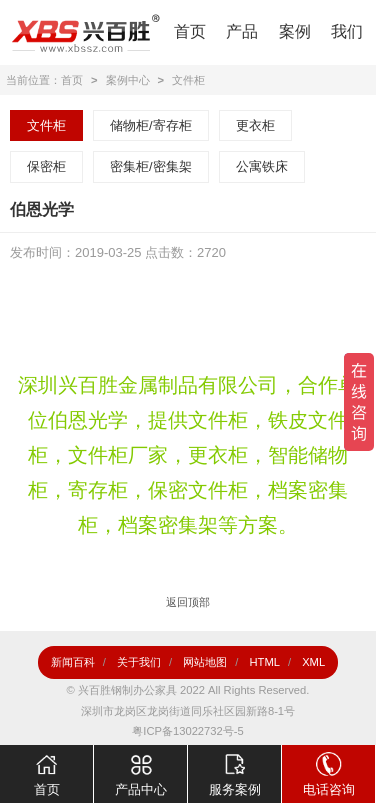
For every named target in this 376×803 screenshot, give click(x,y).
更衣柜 (255, 125)
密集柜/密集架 (151, 166)
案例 (295, 31)
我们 (347, 31)
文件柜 (188, 80)
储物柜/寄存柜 (151, 125)
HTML (264, 662)
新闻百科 (73, 662)
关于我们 (139, 662)
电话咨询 (329, 771)
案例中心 (128, 80)
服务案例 (235, 771)
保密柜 (46, 166)
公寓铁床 (262, 166)
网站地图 (205, 662)
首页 (190, 31)
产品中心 (141, 771)
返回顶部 (188, 602)
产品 (242, 31)
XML (313, 662)
